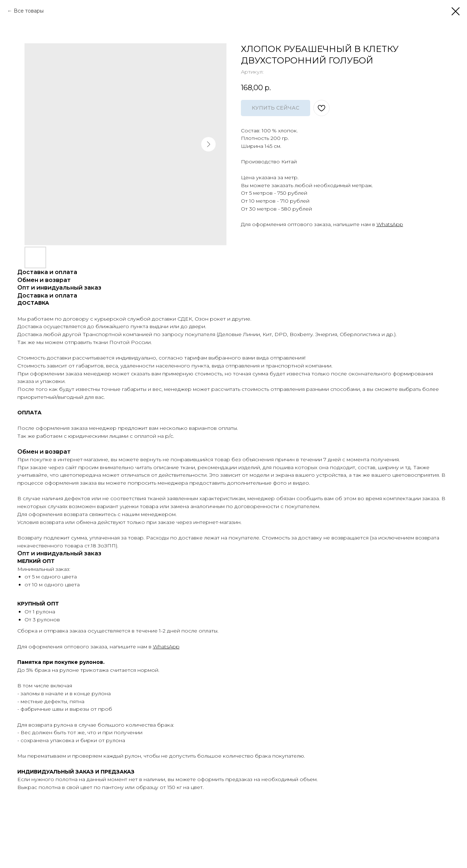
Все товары (29, 11)
